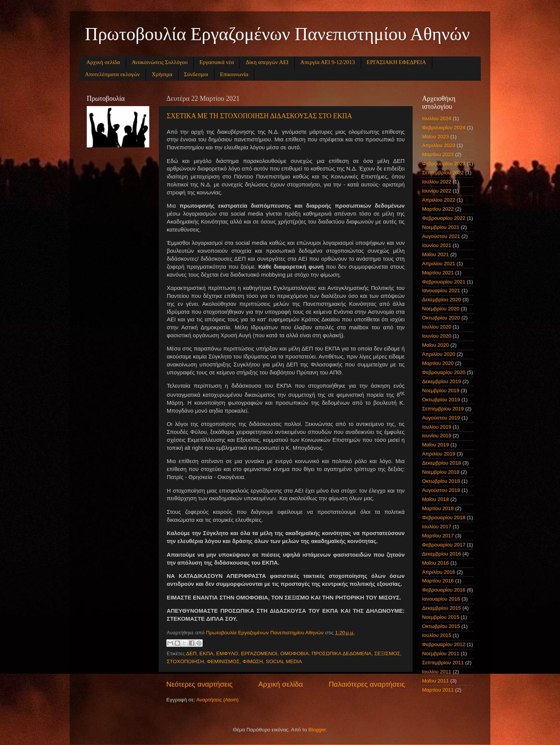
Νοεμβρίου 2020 (441, 309)
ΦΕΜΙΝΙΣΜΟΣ (223, 661)
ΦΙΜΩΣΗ (253, 661)
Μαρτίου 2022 (438, 209)
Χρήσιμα (162, 74)
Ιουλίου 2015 (437, 635)
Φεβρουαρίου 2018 (444, 517)
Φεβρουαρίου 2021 (444, 282)
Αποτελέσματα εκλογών (112, 74)
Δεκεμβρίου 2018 (442, 463)
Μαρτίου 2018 (438, 508)
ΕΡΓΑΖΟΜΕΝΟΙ (259, 653)
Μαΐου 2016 (436, 563)
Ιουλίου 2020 (437, 327)
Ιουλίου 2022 (437, 182)
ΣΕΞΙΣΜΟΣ (387, 653)
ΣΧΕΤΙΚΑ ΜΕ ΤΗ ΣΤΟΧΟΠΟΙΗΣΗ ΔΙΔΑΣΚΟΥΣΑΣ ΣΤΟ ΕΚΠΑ (259, 116)
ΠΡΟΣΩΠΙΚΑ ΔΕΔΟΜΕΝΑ (341, 653)
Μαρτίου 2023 (438, 154)
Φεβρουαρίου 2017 (444, 545)
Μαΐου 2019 (436, 445)
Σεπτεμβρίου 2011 (443, 663)
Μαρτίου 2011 (438, 690)
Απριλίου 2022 (439, 200)
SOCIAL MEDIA (284, 661)
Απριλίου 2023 (439, 145)
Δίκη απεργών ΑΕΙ (267, 62)
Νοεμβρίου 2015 (441, 617)
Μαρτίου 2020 (438, 363)
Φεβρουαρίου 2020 (444, 372)
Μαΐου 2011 (436, 681)
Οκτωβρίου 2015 (441, 626)
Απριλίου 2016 (439, 572)
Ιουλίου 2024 (437, 118)
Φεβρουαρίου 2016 (444, 590)
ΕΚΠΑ (206, 653)
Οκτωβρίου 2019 (441, 400)
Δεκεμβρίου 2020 (442, 300)
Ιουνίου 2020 (437, 336)
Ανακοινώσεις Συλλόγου (160, 62)
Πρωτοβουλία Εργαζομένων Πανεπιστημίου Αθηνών (277, 34)
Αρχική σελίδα (103, 62)
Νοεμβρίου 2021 (441, 227)
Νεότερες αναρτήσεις (199, 684)
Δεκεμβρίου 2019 (442, 381)
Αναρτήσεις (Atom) (217, 700)
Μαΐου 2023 (436, 137)
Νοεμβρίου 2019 (441, 390)
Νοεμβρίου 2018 (441, 472)
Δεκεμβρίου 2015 (442, 608)
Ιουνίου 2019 (437, 436)
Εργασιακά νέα (217, 62)
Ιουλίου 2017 (437, 527)
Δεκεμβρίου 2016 (442, 554)
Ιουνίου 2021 (437, 245)
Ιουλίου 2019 (437, 427)
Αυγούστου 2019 (441, 418)
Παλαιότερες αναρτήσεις (367, 684)
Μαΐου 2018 (436, 499)
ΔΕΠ (191, 653)
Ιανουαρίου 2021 (441, 290)
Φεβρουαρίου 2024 (444, 128)
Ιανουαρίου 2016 (441, 599)
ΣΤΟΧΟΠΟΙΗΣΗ (185, 661)
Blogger (317, 730)
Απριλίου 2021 (439, 264)
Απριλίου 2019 (439, 454)
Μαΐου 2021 (436, 254)
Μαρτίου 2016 (438, 581)
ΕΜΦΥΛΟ (227, 653)
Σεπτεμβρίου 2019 (443, 409)
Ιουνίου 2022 (437, 191)
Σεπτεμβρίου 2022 (443, 173)
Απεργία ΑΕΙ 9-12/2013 (328, 62)
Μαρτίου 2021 (438, 273)
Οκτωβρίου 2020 (441, 318)
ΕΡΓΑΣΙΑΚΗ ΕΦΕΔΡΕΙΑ (397, 62)
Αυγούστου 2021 (441, 236)
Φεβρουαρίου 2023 (444, 164)
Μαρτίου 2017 (438, 536)
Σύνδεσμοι (196, 74)
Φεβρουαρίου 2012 (444, 644)
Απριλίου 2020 (439, 354)
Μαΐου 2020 (436, 345)
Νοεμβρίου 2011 (441, 653)
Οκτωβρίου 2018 (441, 481)
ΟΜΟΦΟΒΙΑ (295, 653)
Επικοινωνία (234, 74)
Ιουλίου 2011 (437, 672)
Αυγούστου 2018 (441, 490)
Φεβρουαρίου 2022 (444, 218)
